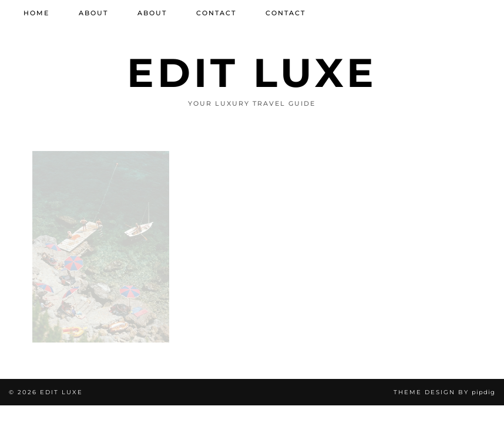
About (93, 13)
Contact (216, 13)
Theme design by (444, 392)
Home (36, 13)
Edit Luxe (252, 73)
